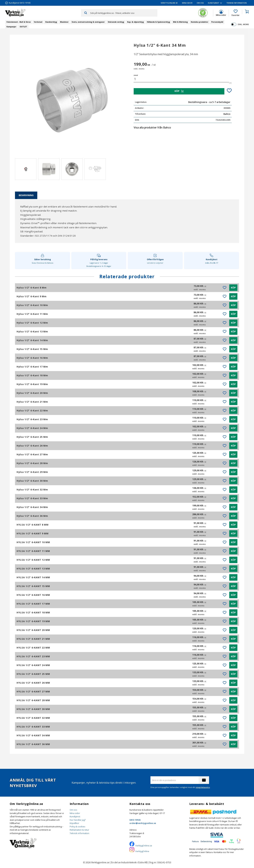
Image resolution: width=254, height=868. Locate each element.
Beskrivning (26, 195)
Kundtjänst (75, 816)
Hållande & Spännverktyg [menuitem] (158, 22)
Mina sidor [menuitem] (187, 3)
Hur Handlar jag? (78, 820)
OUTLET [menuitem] (23, 27)
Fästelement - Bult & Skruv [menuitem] (19, 22)
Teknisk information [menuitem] (237, 3)
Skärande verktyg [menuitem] (116, 22)
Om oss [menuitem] (200, 3)
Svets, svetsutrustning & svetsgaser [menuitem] (88, 22)
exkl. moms (243, 24)
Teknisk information (79, 833)
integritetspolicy (203, 787)
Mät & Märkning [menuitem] (180, 22)
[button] (236, 13)
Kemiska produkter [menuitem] (200, 22)
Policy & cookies (78, 827)
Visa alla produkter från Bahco (152, 127)
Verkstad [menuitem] (38, 22)
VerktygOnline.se (144, 846)
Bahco (227, 114)
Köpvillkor (74, 823)
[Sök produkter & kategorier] (124, 13)
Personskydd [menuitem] (217, 22)
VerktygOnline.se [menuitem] (169, 3)
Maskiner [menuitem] (64, 22)
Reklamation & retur (79, 830)
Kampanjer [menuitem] (11, 27)
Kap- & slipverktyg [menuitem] (135, 22)
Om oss (73, 810)
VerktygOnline (142, 851)
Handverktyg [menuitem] (51, 22)
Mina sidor (75, 813)
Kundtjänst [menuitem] (214, 3)
